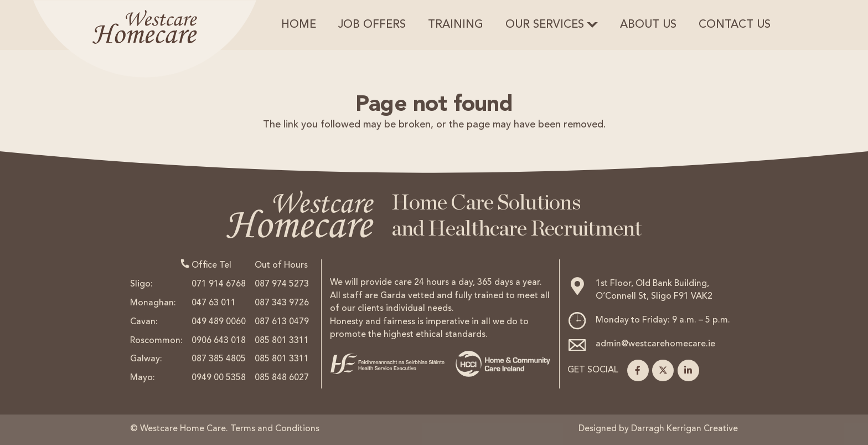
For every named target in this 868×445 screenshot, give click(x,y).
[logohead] (145, 39)
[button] (592, 25)
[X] (663, 370)
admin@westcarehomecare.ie (655, 344)
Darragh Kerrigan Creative (684, 429)
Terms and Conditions (275, 429)
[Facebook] (638, 370)
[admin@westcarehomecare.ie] (581, 345)
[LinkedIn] (688, 370)
